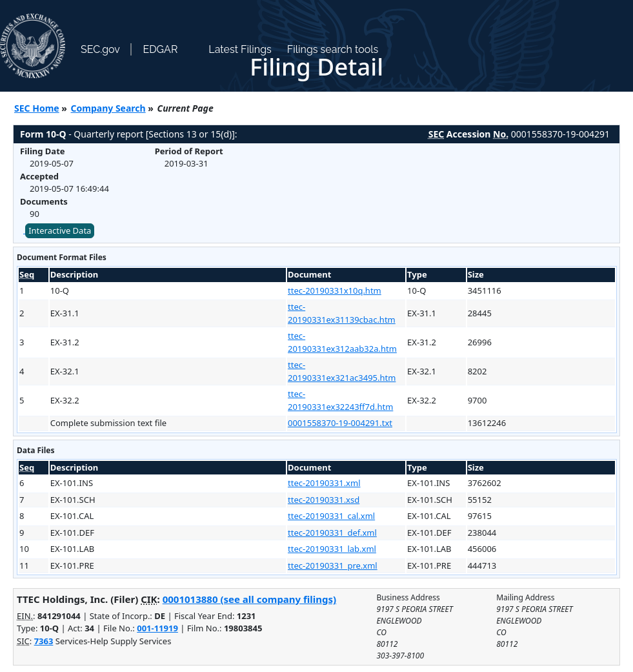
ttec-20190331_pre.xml (333, 565)
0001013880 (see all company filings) (249, 599)
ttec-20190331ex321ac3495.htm (342, 371)
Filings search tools (333, 49)
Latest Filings (240, 49)
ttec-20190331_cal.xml (331, 516)
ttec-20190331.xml (324, 483)
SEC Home (37, 108)
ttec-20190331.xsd (324, 500)
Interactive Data (60, 230)
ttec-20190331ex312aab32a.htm (342, 342)
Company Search (108, 108)
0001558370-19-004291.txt (340, 423)
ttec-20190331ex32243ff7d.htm (340, 400)
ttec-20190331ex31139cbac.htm (342, 313)
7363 (44, 641)
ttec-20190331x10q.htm (335, 290)
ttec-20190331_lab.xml (332, 549)
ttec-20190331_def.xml (332, 533)
